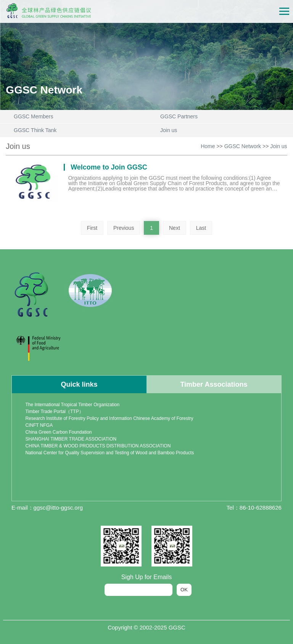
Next (175, 228)
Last (201, 228)
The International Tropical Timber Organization (72, 405)
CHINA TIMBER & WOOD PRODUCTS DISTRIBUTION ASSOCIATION (98, 446)
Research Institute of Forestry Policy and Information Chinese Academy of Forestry (109, 418)
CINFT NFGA (39, 425)
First (92, 228)
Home (208, 146)
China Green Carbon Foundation (58, 432)
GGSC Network (243, 146)
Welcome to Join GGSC (109, 167)
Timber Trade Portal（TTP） (54, 412)
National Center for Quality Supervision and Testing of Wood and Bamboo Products (109, 453)
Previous (124, 228)
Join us (279, 146)
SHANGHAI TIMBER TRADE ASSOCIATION (71, 439)
